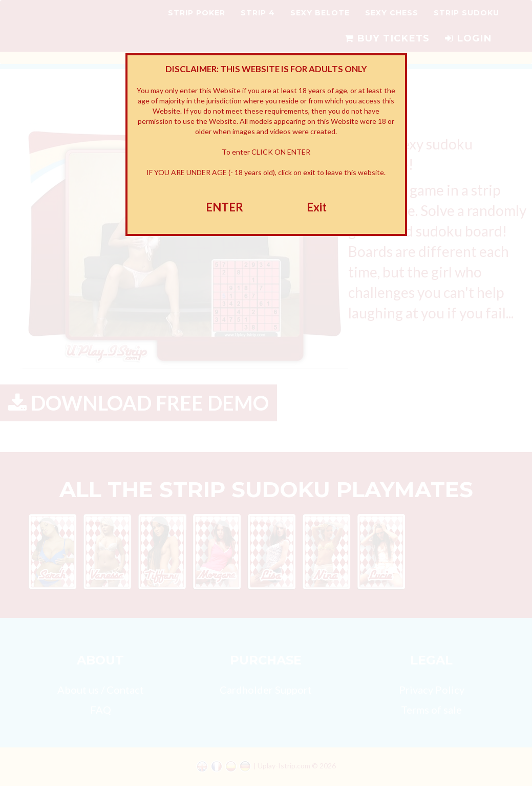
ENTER (225, 207)
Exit (317, 207)
